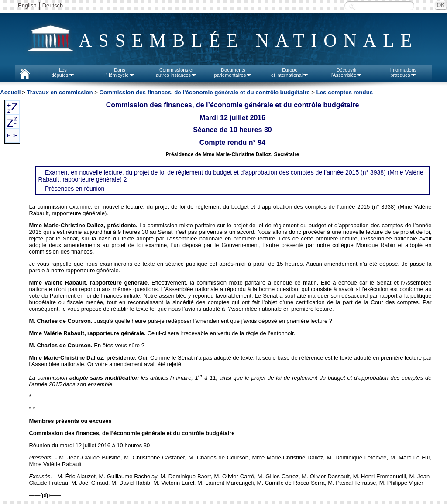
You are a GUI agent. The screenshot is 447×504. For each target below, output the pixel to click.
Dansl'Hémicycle (119, 72)
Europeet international (290, 72)
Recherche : (352, 6)
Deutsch (53, 5)
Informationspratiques (404, 72)
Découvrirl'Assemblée (347, 72)
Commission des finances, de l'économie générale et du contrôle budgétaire (204, 92)
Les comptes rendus (345, 92)
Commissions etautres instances (176, 72)
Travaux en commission (60, 92)
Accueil (10, 92)
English (27, 5)
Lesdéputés (63, 72)
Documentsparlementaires (233, 72)
